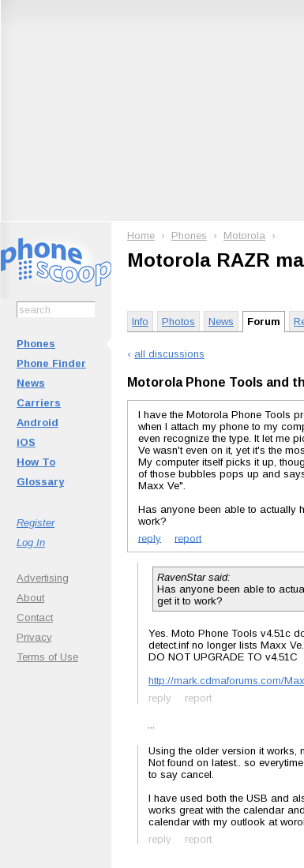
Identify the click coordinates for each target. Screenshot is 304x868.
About (30, 598)
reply (150, 538)
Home (141, 236)
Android (38, 423)
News (31, 383)
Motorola (244, 236)
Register (36, 523)
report (188, 538)
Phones (36, 344)
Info (140, 322)
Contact (35, 617)
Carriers (39, 403)
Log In (31, 542)
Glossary (40, 482)
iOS (26, 442)
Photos (178, 322)
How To (36, 462)
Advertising (43, 578)
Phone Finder (51, 363)
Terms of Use (47, 657)
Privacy (34, 637)
